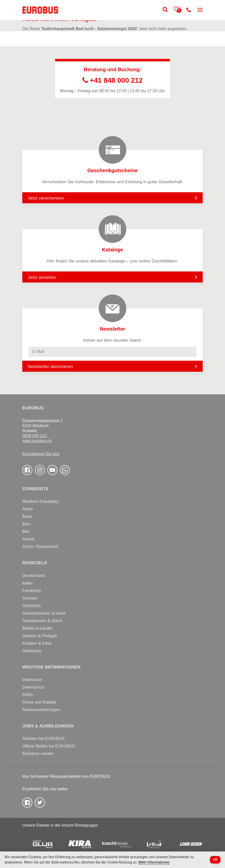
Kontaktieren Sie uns (41, 454)
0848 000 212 (35, 436)
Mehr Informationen (154, 862)
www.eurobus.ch (37, 441)
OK (215, 859)
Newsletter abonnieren (50, 367)
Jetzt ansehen (112, 277)
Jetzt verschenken (112, 198)
